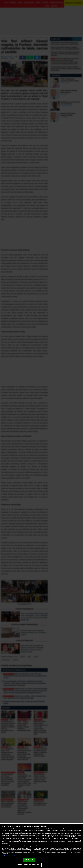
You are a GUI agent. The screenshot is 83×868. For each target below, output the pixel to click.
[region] (41, 846)
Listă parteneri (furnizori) (8, 855)
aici (52, 838)
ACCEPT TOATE (29, 860)
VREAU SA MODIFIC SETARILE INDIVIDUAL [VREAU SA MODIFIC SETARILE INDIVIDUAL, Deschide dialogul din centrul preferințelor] (29, 865)
